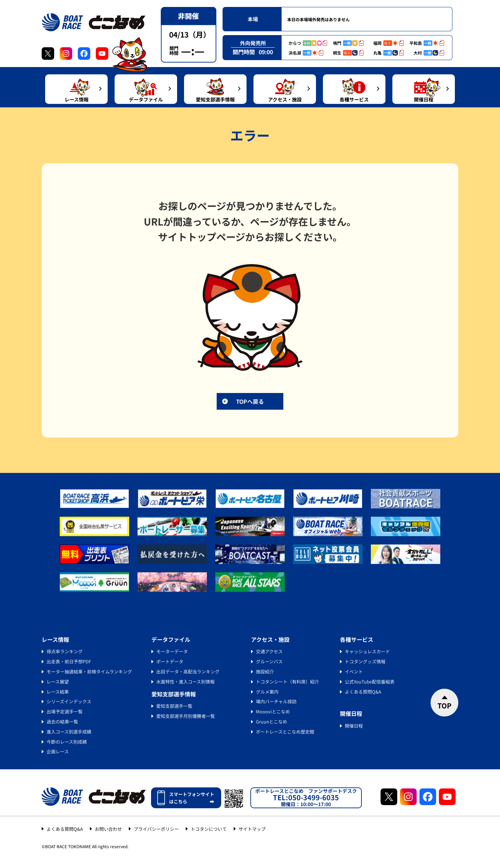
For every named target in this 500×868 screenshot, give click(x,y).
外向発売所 (253, 43)
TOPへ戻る (250, 401)
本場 (253, 19)
